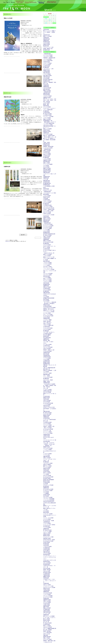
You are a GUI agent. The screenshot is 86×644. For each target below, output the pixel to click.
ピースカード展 (46, 613)
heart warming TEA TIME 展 (49, 208)
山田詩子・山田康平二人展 (49, 426)
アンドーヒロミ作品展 (48, 433)
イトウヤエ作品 (46, 455)
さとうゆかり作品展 (47, 344)
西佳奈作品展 (46, 336)
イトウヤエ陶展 (46, 230)
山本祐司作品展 (46, 549)
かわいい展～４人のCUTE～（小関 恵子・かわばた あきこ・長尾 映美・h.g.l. (49, 444)
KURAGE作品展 (47, 402)
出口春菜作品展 (46, 548)
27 (46, 23)
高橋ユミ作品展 (46, 163)
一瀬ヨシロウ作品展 (47, 428)
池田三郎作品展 (46, 73)
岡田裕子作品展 (46, 415)
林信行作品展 (46, 512)
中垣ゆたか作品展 (47, 213)
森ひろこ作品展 (46, 619)
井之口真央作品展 (47, 338)
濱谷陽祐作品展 (46, 42)
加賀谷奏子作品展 (47, 538)
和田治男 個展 (46, 340)
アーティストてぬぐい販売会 (49, 525)
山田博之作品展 (46, 436)
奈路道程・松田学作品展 (48, 147)
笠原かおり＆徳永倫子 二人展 (50, 370)
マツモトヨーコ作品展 (48, 514)
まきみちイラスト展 (47, 190)
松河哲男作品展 (46, 182)
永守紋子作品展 (46, 495)
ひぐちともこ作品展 (47, 228)
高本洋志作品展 (46, 95)
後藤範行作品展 (46, 70)
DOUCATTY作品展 (47, 212)
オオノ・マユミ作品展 (48, 314)
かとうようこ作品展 (47, 280)
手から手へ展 (46, 622)
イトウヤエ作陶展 (47, 278)
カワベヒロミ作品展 (47, 425)
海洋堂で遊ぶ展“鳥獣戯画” (49, 480)
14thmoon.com (8, 241)
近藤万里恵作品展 (47, 612)
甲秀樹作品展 (46, 598)
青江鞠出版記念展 (47, 183)
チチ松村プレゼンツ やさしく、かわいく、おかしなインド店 (50, 581)
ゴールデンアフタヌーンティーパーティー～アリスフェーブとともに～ (50, 557)
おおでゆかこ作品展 (47, 267)
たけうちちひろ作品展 (48, 55)
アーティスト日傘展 (47, 532)
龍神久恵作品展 (46, 89)
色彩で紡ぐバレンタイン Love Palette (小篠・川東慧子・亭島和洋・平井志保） (50, 100)
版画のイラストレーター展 (49, 257)
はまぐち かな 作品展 (48, 380)
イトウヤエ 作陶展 (47, 320)
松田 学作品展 (46, 354)
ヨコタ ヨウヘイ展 (47, 430)
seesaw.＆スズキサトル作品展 (49, 587)
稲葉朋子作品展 (46, 447)
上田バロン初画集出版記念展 (49, 368)
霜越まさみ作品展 (47, 91)
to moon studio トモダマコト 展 (49, 560)
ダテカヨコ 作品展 (47, 373)
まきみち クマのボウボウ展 (49, 407)
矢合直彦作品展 (46, 152)
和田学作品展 (46, 106)
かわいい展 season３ (47, 323)
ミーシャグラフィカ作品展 (49, 215)
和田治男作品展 (46, 162)
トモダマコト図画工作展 (48, 325)
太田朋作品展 (46, 583)
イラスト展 (46, 179)
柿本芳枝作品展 (46, 555)
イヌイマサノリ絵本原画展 (49, 499)
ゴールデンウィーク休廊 (48, 537)
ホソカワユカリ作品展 (48, 597)
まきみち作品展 (46, 43)
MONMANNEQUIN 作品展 (49, 540)
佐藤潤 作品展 (46, 381)
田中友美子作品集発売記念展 (49, 234)
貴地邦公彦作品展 (47, 637)
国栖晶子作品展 (46, 577)
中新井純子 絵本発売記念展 (49, 58)
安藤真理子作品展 (47, 97)
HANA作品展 (46, 511)
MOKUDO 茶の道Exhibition (49, 501)
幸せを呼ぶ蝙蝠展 (47, 335)
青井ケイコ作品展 (47, 626)
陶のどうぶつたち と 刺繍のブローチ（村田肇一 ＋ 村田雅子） (49, 32)
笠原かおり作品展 (47, 155)
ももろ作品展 (46, 166)
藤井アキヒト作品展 (47, 466)
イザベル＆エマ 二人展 (48, 69)
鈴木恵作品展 (46, 486)
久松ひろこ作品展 (47, 533)
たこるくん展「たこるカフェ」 (50, 618)
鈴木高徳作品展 (46, 526)
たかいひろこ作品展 (47, 275)
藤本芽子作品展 (46, 481)
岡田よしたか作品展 (47, 36)
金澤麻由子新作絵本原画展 (49, 298)
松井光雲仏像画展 (47, 170)
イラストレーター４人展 (48, 47)
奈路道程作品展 (46, 35)
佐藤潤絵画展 (46, 239)
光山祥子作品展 (46, 471)
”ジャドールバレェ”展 (48, 268)
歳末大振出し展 (46, 369)
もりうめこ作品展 (47, 313)
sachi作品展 (46, 198)
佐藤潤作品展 (46, 40)
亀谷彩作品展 (46, 46)
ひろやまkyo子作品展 (48, 227)
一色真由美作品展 (47, 54)
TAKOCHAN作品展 (47, 88)
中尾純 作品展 (46, 142)
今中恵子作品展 (46, 604)
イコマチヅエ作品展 (47, 264)
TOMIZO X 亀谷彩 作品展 (49, 209)
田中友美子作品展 (47, 572)
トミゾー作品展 (46, 265)
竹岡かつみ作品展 (47, 151)
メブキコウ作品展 (47, 74)
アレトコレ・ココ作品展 (48, 116)
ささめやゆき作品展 (47, 351)
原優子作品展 (46, 607)
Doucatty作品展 (46, 78)
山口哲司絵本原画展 (47, 306)
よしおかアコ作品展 (47, 390)
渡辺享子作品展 (46, 620)
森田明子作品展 (46, 536)
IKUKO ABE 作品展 (47, 414)
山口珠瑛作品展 (46, 361)
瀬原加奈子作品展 (47, 132)
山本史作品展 (46, 545)
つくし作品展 (46, 474)
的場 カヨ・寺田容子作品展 (49, 136)
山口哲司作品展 (46, 66)
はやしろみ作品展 (47, 563)
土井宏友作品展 (46, 71)
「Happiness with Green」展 (49, 253)
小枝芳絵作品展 (46, 590)
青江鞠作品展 (46, 67)
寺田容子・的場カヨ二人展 (49, 350)
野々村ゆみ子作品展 (47, 114)
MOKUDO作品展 (47, 568)
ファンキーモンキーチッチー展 (50, 440)
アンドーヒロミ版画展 (48, 164)
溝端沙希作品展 (46, 39)
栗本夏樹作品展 (46, 50)
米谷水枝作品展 (46, 441)
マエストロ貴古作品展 (48, 61)
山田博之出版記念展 (47, 391)
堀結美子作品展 (46, 197)
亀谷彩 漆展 (46, 104)
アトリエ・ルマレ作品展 (48, 518)
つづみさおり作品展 (47, 547)
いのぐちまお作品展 (47, 59)
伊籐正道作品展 (46, 77)
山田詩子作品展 (46, 611)
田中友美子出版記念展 (48, 80)
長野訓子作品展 (46, 45)
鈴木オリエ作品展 (47, 473)
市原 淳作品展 (46, 283)
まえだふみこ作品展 (47, 639)
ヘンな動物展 (46, 493)
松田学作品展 (46, 189)
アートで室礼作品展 (47, 633)
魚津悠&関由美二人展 (48, 121)
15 (50, 20)
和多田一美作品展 (47, 321)
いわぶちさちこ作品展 (48, 56)
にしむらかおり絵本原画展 (49, 500)
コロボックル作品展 (47, 201)
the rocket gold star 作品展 (48, 242)
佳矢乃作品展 (46, 299)
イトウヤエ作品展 (47, 358)
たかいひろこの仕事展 (48, 497)
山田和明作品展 (46, 355)
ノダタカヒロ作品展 (47, 263)
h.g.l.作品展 (46, 484)
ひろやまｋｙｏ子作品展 (48, 485)
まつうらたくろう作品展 (48, 226)
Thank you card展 (47, 571)
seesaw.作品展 (46, 492)
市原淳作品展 (46, 30)
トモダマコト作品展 (47, 96)
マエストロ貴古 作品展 (48, 211)
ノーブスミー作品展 (47, 450)
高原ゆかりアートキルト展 (49, 310)
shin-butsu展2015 (47, 551)
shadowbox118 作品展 (47, 627)
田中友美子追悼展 (47, 478)
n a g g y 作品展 (46, 360)
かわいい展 (46, 388)
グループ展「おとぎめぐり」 (49, 332)
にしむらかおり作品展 (48, 148)
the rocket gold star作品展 (48, 403)
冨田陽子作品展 (46, 362)
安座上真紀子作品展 (47, 76)
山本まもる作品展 (47, 349)
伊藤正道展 (46, 635)
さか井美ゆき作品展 (47, 115)
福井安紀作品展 (46, 562)
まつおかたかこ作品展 (48, 491)
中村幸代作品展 (46, 62)
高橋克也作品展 (46, 406)
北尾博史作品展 (46, 177)
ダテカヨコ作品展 (47, 65)
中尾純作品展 (46, 38)
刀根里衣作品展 (46, 575)
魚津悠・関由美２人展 (48, 49)
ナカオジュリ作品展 (47, 63)
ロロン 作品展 (46, 376)
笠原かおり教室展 (47, 465)
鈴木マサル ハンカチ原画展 (49, 616)
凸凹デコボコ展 (46, 634)
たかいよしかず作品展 (48, 273)
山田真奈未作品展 (47, 357)
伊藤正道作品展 (46, 172)
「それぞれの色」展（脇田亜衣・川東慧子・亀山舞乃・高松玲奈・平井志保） (50, 385)
